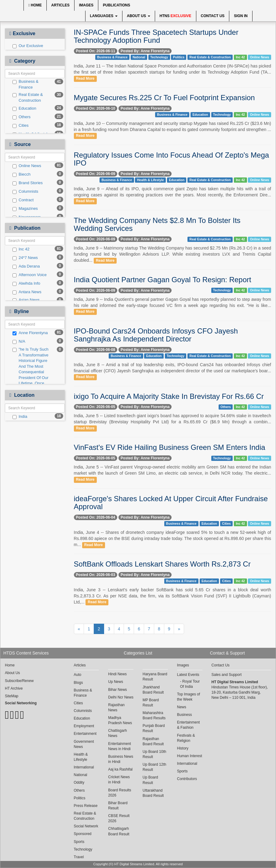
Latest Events (188, 675)
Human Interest (190, 756)
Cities (21, 126)
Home (35, 5)
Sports (79, 842)
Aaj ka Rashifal (120, 769)
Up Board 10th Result (154, 754)
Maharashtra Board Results (154, 715)
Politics (179, 57)
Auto (78, 675)
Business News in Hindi (121, 759)
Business (185, 715)
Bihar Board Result (118, 806)
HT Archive (14, 688)
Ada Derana (26, 266)
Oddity (79, 782)
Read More (85, 78)
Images (86, 5)
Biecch (22, 174)
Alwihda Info (26, 283)
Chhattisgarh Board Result (119, 831)
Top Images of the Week (189, 697)
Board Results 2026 (120, 793)
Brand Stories (28, 183)
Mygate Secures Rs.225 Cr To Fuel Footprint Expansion (164, 98)
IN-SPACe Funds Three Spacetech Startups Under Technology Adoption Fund (156, 36)
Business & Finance (25, 84)
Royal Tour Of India (190, 684)
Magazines (25, 209)
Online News (27, 166)
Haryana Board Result (155, 677)
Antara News (27, 292)
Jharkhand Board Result (153, 690)
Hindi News (117, 674)
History (183, 748)
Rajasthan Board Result (153, 741)
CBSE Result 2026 (119, 818)
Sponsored (83, 834)
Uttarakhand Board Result (153, 793)
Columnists (25, 191)
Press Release (86, 806)
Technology (159, 57)
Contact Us (213, 16)
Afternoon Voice (30, 275)
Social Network (86, 826)
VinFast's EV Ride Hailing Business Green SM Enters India (170, 447)
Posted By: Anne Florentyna (145, 51)
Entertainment (85, 734)
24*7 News (25, 258)
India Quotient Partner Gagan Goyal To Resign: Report (163, 280)
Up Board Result (150, 780)
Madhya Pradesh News (120, 720)
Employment (84, 726)
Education (24, 108)
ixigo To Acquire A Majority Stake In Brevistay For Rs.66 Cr (169, 396)
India (20, 417)
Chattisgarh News (117, 733)
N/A (19, 341)
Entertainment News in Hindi (120, 746)
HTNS (176, 16)
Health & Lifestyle (151, 180)
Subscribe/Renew (19, 681)
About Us (139, 16)
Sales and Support (227, 675)
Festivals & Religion (186, 738)
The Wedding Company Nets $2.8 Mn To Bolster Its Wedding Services (157, 224)
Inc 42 (21, 249)
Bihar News (117, 690)
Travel (79, 857)
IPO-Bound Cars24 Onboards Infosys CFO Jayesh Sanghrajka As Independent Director (156, 335)
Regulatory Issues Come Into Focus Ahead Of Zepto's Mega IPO (172, 159)
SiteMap (12, 696)
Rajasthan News (116, 708)
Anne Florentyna (30, 333)
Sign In (241, 16)
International (84, 767)
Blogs (78, 683)
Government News (84, 744)
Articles (60, 5)
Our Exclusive (28, 46)
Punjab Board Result (154, 728)
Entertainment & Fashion (189, 725)
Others (22, 117)
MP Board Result (151, 703)
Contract (23, 200)
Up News (116, 682)
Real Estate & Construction (28, 97)
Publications (116, 5)
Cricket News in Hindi (119, 780)
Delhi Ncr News (121, 697)
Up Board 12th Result (154, 767)
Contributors (187, 779)
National (139, 57)
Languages (104, 16)
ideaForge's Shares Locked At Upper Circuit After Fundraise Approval (171, 503)
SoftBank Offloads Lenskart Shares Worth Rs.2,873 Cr (162, 564)
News (182, 707)
